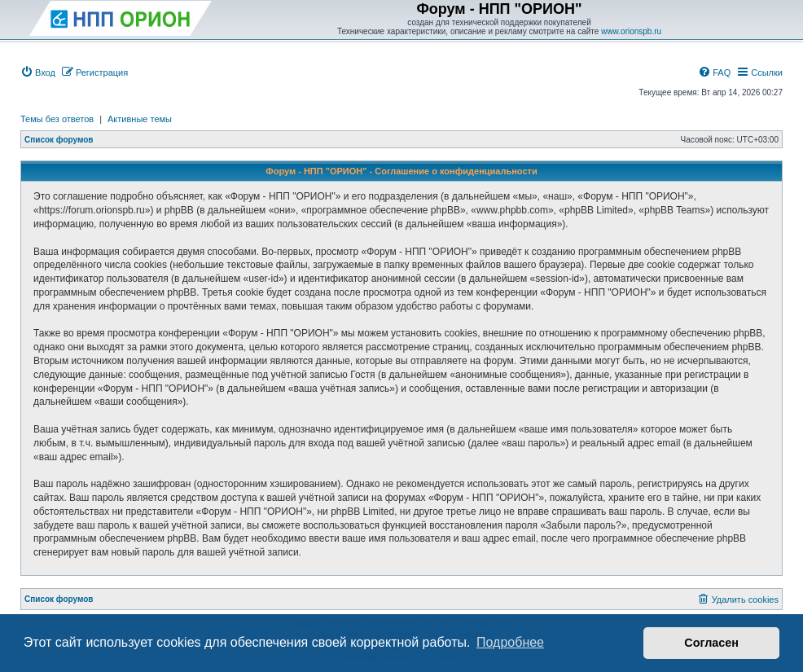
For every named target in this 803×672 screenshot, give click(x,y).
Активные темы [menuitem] (140, 119)
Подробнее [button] (510, 642)
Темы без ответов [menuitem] (57, 119)
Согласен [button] (711, 643)
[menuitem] (38, 72)
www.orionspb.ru (631, 31)
